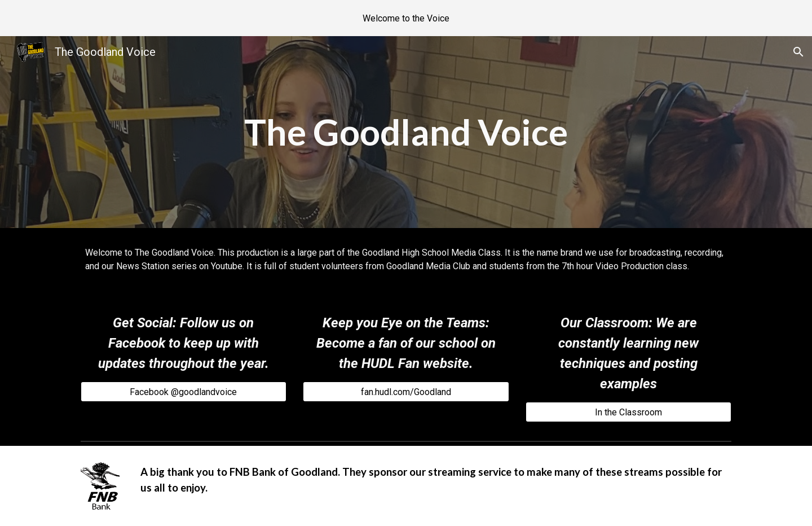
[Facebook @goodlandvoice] (184, 392)
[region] (406, 18)
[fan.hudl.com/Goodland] (406, 392)
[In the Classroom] (628, 412)
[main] (406, 132)
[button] (798, 52)
